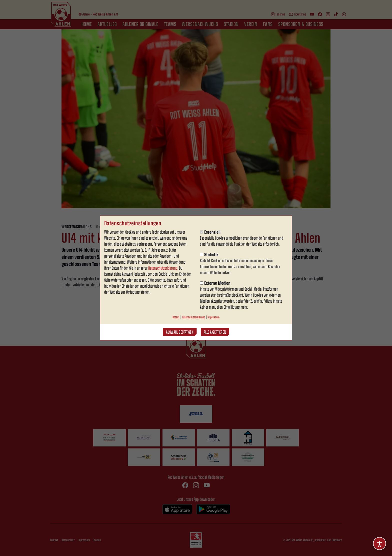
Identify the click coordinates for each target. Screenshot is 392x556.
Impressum (213, 317)
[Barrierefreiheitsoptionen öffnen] (379, 543)
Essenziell (210, 232)
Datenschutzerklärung (163, 268)
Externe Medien (215, 283)
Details (176, 317)
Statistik (209, 254)
